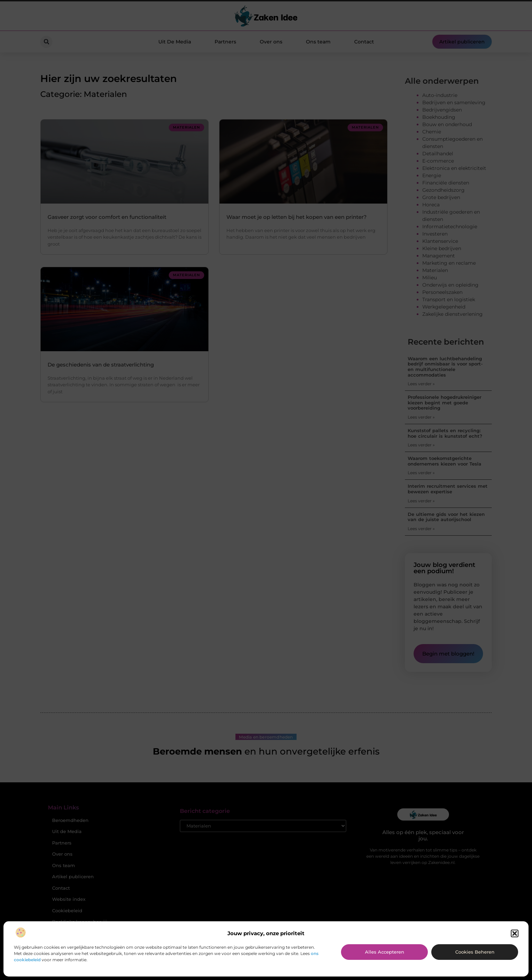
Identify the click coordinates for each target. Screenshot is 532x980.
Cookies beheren (475, 952)
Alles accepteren (385, 952)
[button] (515, 933)
